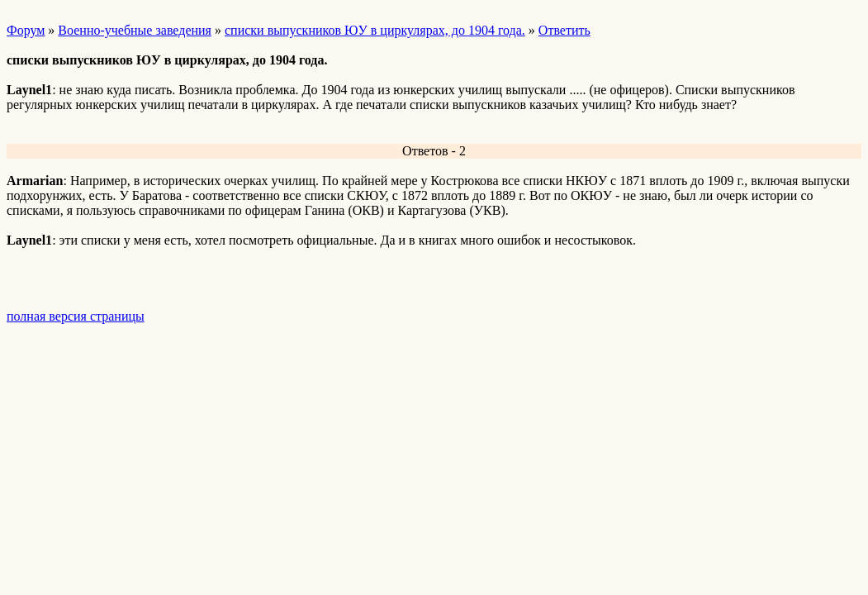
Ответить (564, 30)
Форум (26, 30)
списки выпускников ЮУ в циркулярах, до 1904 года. (375, 30)
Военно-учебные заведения (135, 30)
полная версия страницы (76, 316)
